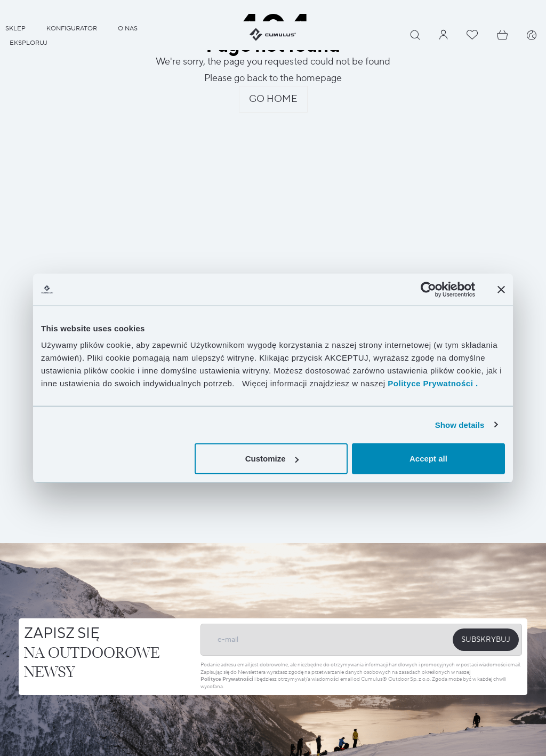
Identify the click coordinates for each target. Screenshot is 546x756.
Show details (460, 424)
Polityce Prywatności (227, 679)
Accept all (428, 459)
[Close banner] (501, 289)
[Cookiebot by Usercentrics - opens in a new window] (428, 289)
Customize (272, 459)
